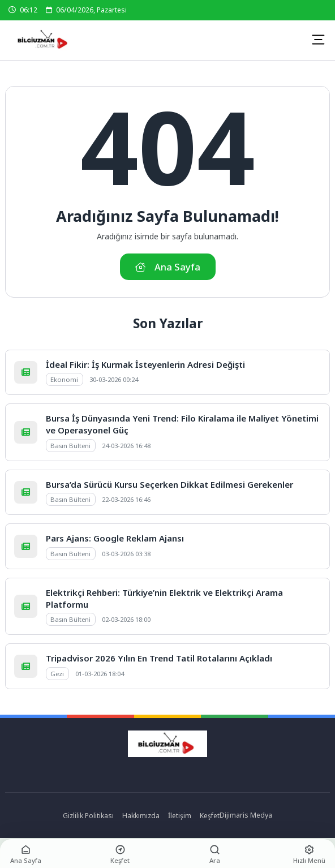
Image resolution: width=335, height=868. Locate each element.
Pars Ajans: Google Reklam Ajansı (115, 538)
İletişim (180, 816)
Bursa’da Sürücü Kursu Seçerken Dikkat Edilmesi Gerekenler (169, 484)
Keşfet (210, 816)
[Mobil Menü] (318, 40)
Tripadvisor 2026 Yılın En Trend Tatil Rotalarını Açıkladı (159, 658)
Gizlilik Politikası (88, 816)
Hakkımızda (141, 816)
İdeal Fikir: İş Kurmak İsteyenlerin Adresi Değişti (145, 364)
